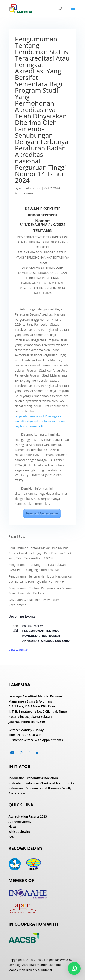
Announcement (26, 193)
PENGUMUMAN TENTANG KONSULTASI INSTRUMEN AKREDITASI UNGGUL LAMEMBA (46, 636)
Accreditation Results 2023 (28, 816)
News (13, 826)
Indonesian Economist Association (33, 778)
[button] (74, 968)
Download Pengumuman (42, 513)
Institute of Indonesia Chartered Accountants (41, 783)
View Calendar (18, 650)
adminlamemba (30, 188)
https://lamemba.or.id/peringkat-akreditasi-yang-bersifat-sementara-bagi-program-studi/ (40, 421)
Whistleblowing (20, 832)
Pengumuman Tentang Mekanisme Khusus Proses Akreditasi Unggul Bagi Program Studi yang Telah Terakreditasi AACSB (40, 553)
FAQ (12, 837)
